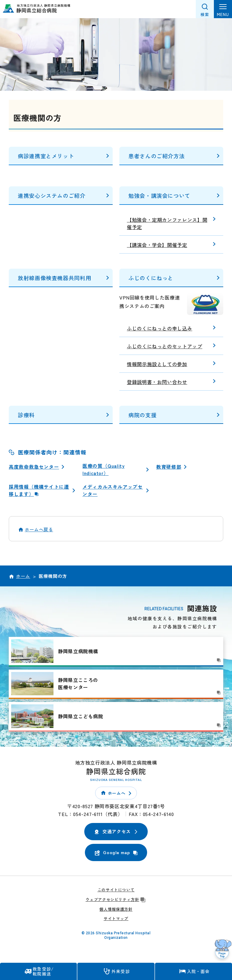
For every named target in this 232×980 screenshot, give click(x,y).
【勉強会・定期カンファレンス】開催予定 (167, 223)
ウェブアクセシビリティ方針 (116, 900)
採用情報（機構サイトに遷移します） (39, 491)
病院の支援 (142, 415)
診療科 (26, 415)
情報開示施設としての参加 (157, 364)
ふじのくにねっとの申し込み (159, 328)
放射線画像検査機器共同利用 (54, 278)
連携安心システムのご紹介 (52, 195)
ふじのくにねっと (151, 278)
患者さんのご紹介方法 (156, 156)
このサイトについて (116, 891)
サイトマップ (116, 920)
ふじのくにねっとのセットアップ (165, 346)
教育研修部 (169, 467)
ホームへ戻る (39, 531)
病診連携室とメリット (46, 156)
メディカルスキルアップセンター (113, 491)
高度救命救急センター (34, 467)
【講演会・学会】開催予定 (157, 245)
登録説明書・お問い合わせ (157, 382)
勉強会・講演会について (159, 195)
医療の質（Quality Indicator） (104, 470)
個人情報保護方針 (116, 910)
